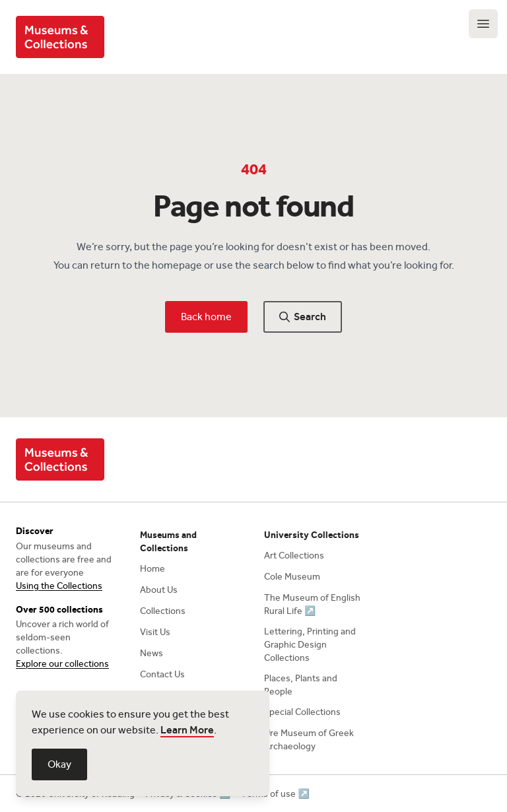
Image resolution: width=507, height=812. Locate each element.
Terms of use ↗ (275, 794)
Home (152, 569)
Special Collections (302, 712)
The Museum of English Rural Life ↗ (312, 604)
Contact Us (162, 674)
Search (303, 317)
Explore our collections (62, 664)
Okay (59, 764)
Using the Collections (59, 586)
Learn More (187, 730)
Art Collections (294, 556)
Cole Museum (292, 577)
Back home (206, 317)
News (152, 653)
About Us (159, 590)
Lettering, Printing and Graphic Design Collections (310, 645)
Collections (163, 611)
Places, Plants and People (301, 685)
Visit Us (155, 632)
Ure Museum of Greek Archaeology (309, 740)
